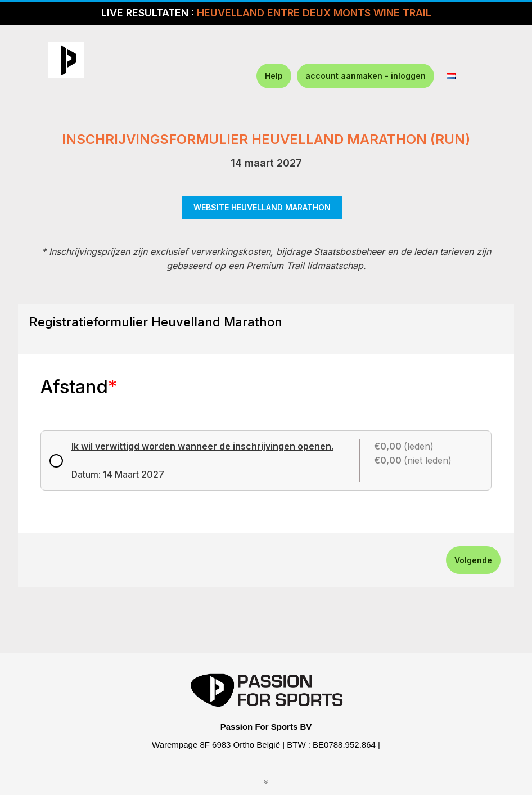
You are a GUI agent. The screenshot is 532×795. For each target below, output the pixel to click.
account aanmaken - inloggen (366, 76)
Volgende (473, 560)
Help (274, 76)
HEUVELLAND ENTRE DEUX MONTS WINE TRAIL (314, 13)
